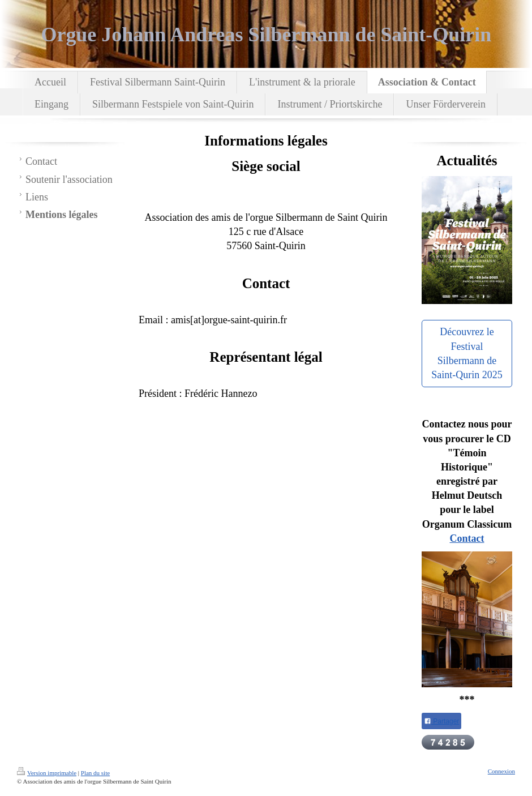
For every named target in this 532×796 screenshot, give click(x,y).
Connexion (501, 771)
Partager (441, 721)
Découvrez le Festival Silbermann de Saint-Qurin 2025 (467, 353)
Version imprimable (47, 773)
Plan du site (95, 773)
